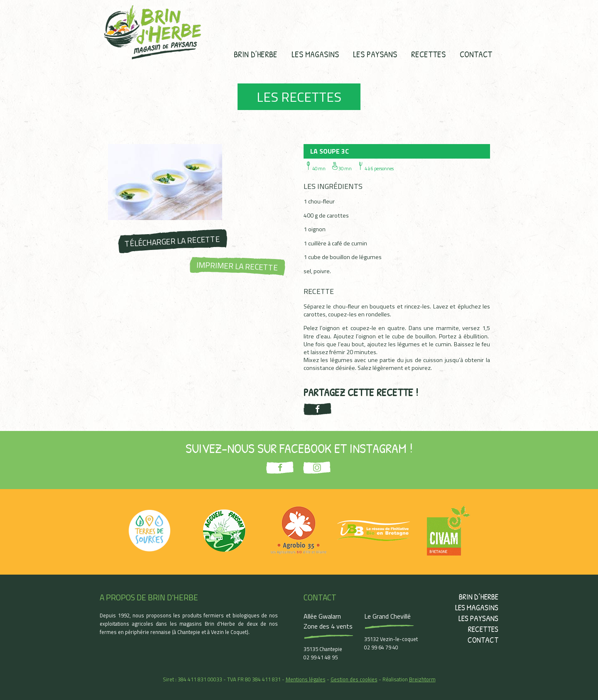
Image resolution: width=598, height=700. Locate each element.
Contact (476, 54)
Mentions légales (306, 679)
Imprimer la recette (237, 266)
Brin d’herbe (256, 54)
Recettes (428, 54)
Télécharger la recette (172, 241)
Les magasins (315, 54)
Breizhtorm (422, 679)
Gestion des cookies (354, 679)
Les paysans (375, 54)
